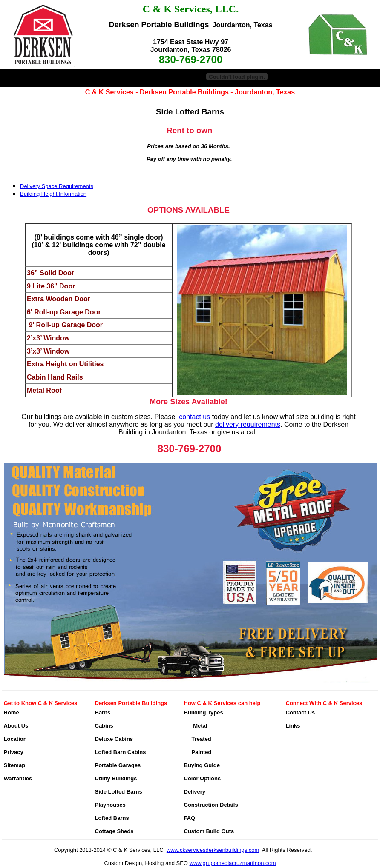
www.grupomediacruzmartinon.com (233, 863)
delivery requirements (248, 424)
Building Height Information (53, 194)
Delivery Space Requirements (57, 186)
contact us (194, 417)
